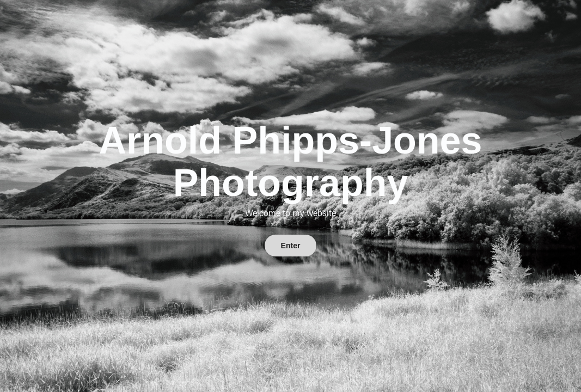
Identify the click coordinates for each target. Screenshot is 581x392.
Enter (291, 246)
